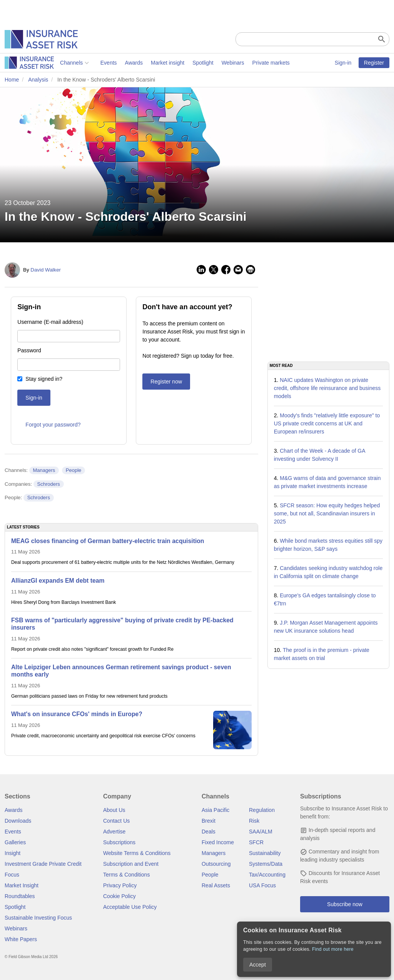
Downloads (18, 821)
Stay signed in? (44, 379)
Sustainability (265, 853)
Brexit (209, 821)
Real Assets (216, 885)
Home (12, 80)
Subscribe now (345, 904)
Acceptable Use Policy (130, 907)
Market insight (112, 63)
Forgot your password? (53, 425)
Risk (254, 821)
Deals (209, 832)
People (73, 470)
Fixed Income (218, 842)
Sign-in (343, 63)
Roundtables (20, 896)
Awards (78, 63)
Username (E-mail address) (50, 322)
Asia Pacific (215, 810)
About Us (114, 810)
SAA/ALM (261, 832)
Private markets (215, 63)
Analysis (38, 80)
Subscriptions (119, 842)
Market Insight (22, 885)
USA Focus (262, 885)
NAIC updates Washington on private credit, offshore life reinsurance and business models (327, 388)
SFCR (256, 842)
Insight (13, 853)
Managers (44, 470)
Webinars (178, 63)
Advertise (114, 832)
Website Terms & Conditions (137, 853)
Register (374, 63)
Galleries (15, 842)
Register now (166, 382)
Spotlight (147, 63)
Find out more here (333, 949)
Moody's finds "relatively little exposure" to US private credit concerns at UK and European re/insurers (327, 423)
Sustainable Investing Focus (38, 918)
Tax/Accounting (267, 875)
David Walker (46, 270)
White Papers (21, 939)
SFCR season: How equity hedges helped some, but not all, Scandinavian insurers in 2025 (327, 513)
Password (29, 350)
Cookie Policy (119, 896)
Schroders (49, 484)
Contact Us (116, 821)
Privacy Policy (120, 885)
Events (53, 63)
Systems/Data (266, 864)
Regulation (262, 810)
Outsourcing (216, 864)
